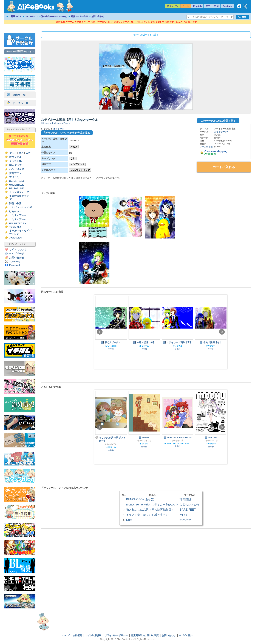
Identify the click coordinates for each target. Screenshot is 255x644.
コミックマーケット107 (21, 207)
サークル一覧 (18, 103)
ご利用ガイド (15, 16)
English (197, 6)
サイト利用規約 (93, 635)
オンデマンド (77, 164)
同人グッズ (15, 165)
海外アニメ (15, 173)
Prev (100, 332)
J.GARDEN (15, 238)
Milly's (184, 515)
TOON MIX (15, 227)
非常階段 (185, 499)
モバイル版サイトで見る (146, 35)
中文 (208, 6)
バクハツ (185, 520)
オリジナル (15, 157)
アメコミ (14, 177)
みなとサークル (222, 132)
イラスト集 (15, 161)
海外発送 (54, 16)
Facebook (15, 265)
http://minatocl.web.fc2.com (56, 123)
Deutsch (227, 6)
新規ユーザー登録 (79, 16)
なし (73, 158)
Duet (129, 520)
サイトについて (18, 250)
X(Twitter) (15, 262)
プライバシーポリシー (116, 635)
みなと (74, 147)
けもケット (15, 211)
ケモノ (13, 153)
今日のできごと (144, 441)
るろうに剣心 (111, 346)
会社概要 (77, 635)
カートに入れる (224, 167)
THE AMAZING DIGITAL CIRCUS (177, 443)
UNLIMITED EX (18, 223)
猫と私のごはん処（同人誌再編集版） (150, 510)
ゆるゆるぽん (111, 444)
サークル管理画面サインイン (20, 51)
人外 (28, 153)
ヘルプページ (31, 16)
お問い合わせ (98, 16)
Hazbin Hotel (16, 181)
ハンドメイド (17, 169)
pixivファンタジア (80, 170)
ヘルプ (66, 635)
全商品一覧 (16, 95)
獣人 (21, 153)
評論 (12, 203)
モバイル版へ (186, 635)
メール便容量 (206, 147)
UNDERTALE (17, 185)
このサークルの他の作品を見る (218, 121)
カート (186, 6)
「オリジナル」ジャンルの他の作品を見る (66, 133)
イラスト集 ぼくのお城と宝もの (147, 515)
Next (222, 332)
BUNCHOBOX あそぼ (140, 499)
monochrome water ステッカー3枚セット (152, 504)
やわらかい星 (177, 441)
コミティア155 (17, 215)
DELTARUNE (16, 188)
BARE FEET (188, 510)
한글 (216, 6)
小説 (19, 203)
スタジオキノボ (211, 441)
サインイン (173, 6)
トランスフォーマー (20, 192)
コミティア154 (17, 219)
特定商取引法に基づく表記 (145, 635)
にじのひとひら (190, 504)
